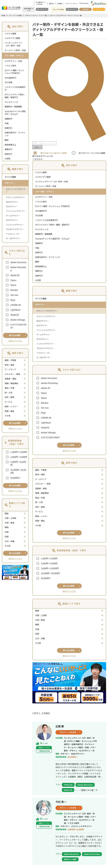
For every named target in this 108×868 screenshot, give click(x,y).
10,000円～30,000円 (18, 471)
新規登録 (86, 9)
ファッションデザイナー (16, 211)
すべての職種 (10, 177)
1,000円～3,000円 (19, 452)
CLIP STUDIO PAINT (18, 326)
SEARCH (37, 147)
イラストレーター (13, 234)
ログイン (99, 9)
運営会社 (52, 3)
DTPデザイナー (12, 220)
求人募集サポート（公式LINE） (41, 3)
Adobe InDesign (18, 320)
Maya (13, 300)
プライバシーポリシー (72, 3)
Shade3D (15, 315)
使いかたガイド (42, 9)
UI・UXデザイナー (13, 238)
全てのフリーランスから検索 (92, 153)
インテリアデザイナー (15, 225)
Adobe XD (15, 275)
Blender (14, 290)
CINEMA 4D (16, 305)
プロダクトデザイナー (15, 229)
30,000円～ (16, 478)
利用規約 (60, 3)
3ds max (14, 295)
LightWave (15, 310)
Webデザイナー (12, 202)
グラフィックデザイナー (16, 197)
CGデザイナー (12, 206)
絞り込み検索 (15, 335)
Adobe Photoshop (18, 269)
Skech (13, 285)
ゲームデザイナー (13, 216)
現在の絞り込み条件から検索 (53, 153)
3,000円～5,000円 (19, 457)
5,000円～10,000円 (18, 463)
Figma (13, 280)
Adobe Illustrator (19, 262)
